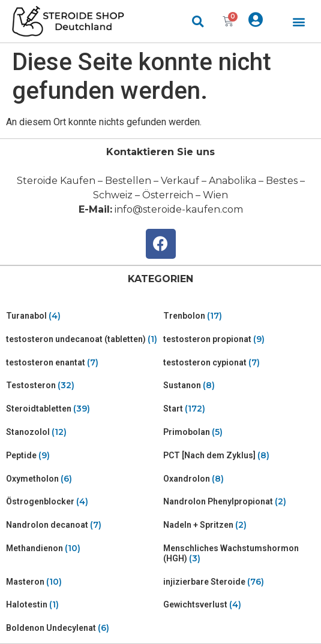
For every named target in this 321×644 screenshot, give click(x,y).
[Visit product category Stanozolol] (82, 432)
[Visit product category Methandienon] (82, 548)
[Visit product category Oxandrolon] (239, 479)
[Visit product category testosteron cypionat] (239, 363)
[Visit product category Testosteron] (82, 386)
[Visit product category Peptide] (82, 456)
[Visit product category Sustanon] (239, 386)
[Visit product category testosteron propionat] (239, 339)
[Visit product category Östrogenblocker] (82, 502)
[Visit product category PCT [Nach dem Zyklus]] (239, 456)
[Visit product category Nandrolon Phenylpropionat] (239, 502)
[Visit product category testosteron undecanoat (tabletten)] (82, 339)
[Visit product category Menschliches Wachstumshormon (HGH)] (239, 554)
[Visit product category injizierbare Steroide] (239, 582)
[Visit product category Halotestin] (82, 605)
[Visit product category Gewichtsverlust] (239, 605)
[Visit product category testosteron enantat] (82, 363)
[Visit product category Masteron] (82, 582)
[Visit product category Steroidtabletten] (82, 409)
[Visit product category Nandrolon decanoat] (82, 525)
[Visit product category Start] (239, 409)
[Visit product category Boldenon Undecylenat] (82, 628)
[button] (299, 21)
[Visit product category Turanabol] (82, 316)
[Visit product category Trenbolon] (239, 316)
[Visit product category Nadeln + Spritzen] (239, 525)
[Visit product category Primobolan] (239, 432)
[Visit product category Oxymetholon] (82, 479)
